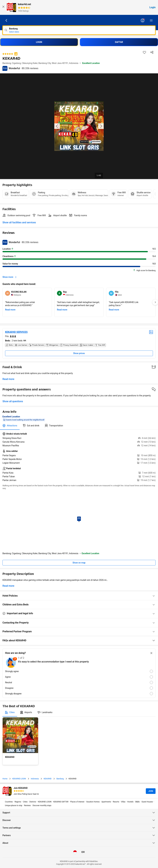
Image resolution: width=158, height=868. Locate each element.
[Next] (155, 302)
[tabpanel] (79, 457)
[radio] (79, 671)
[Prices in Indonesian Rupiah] (83, 852)
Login (152, 7)
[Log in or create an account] (143, 20)
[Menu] (151, 20)
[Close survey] (151, 653)
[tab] (10, 426)
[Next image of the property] (101, 126)
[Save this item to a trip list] (144, 52)
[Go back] (6, 20)
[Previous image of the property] (57, 126)
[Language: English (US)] (75, 852)
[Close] (3, 7)
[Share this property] (152, 52)
